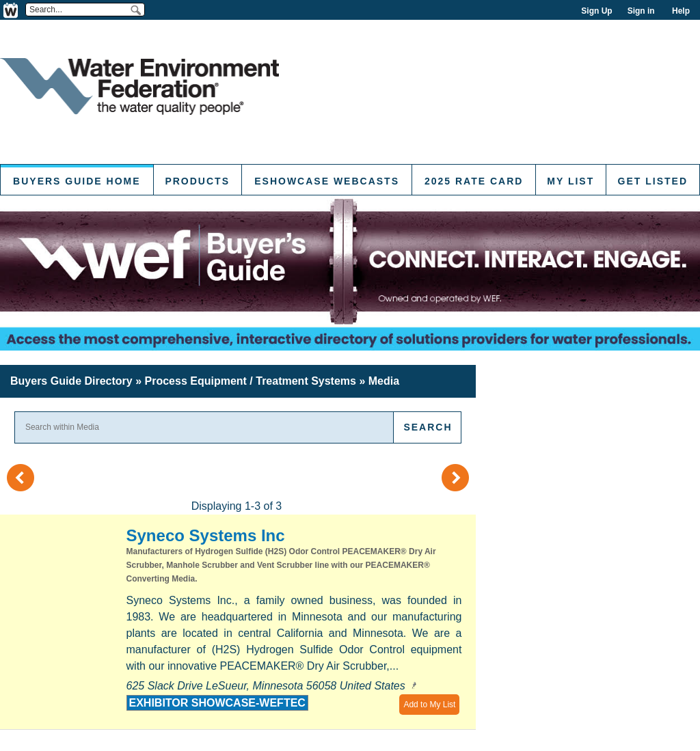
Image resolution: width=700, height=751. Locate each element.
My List (570, 181)
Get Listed (653, 181)
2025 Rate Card (474, 181)
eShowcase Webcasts (327, 181)
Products (197, 181)
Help (681, 11)
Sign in (641, 11)
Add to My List (429, 705)
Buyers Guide (71, 381)
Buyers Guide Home (77, 181)
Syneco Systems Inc (206, 535)
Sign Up (596, 11)
